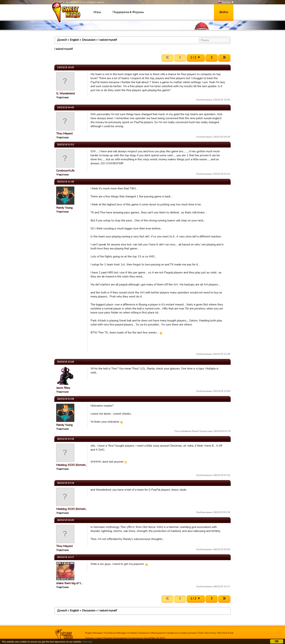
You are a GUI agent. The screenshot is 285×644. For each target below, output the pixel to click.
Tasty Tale (203, 633)
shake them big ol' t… (69, 583)
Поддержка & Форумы (128, 12)
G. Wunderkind (65, 94)
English (74, 40)
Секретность (135, 638)
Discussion (89, 40)
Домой (62, 40)
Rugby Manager (94, 633)
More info (87, 642)
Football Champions (139, 633)
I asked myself (108, 40)
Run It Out (228, 633)
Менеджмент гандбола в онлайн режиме (174, 633)
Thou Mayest (64, 134)
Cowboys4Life (65, 171)
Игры (97, 12)
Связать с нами (93, 638)
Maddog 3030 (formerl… (72, 465)
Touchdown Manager (115, 633)
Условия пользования (115, 638)
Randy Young (64, 208)
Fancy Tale (216, 633)
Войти (224, 12)
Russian (224, 2)
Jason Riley (63, 388)
